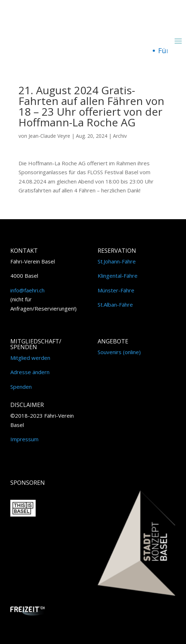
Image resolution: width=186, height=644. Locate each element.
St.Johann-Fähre (117, 261)
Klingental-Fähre (118, 276)
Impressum (24, 439)
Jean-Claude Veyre (49, 136)
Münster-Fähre (116, 290)
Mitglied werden (30, 358)
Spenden (21, 387)
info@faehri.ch (27, 290)
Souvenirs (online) (119, 352)
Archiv (120, 136)
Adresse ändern (30, 372)
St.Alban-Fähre (115, 305)
